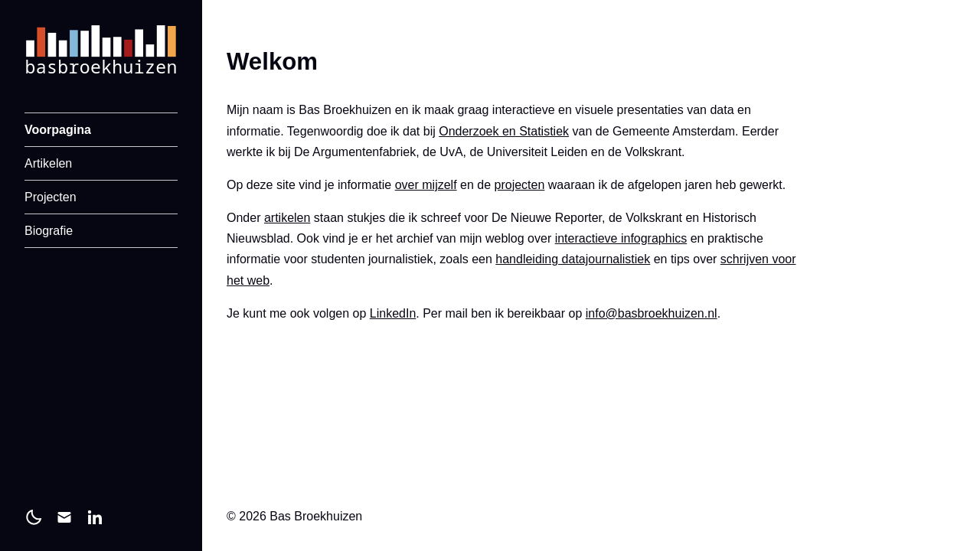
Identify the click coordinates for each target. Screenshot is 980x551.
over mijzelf (426, 185)
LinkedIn (393, 313)
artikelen (287, 218)
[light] (34, 517)
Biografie (49, 231)
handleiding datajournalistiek (573, 259)
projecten (520, 185)
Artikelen (48, 163)
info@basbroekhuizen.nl (652, 313)
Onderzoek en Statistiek (504, 131)
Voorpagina (58, 130)
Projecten (51, 197)
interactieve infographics (621, 238)
